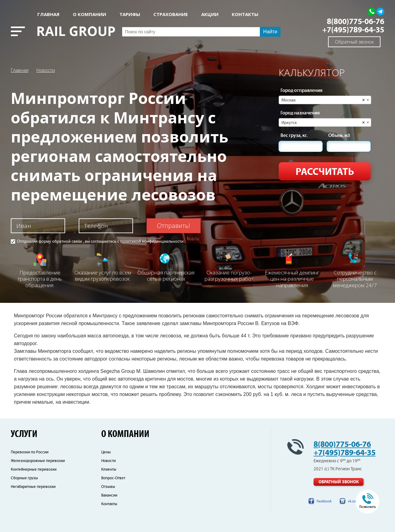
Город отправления (301, 91)
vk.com (353, 501)
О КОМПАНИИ (89, 14)
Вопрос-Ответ (113, 478)
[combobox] (325, 100)
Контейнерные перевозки (34, 470)
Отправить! (174, 226)
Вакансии (109, 495)
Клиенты (109, 470)
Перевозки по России (30, 452)
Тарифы (130, 14)
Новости (46, 70)
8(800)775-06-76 (355, 22)
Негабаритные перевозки (33, 487)
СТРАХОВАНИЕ (171, 14)
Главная (48, 14)
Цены (106, 452)
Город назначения (300, 113)
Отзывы (108, 487)
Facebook (324, 501)
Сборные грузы (24, 478)
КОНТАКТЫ (245, 14)
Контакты (109, 504)
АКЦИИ (210, 14)
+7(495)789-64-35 (353, 30)
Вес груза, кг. (294, 136)
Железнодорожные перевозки (38, 461)
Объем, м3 (339, 136)
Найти (270, 32)
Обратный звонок (354, 42)
